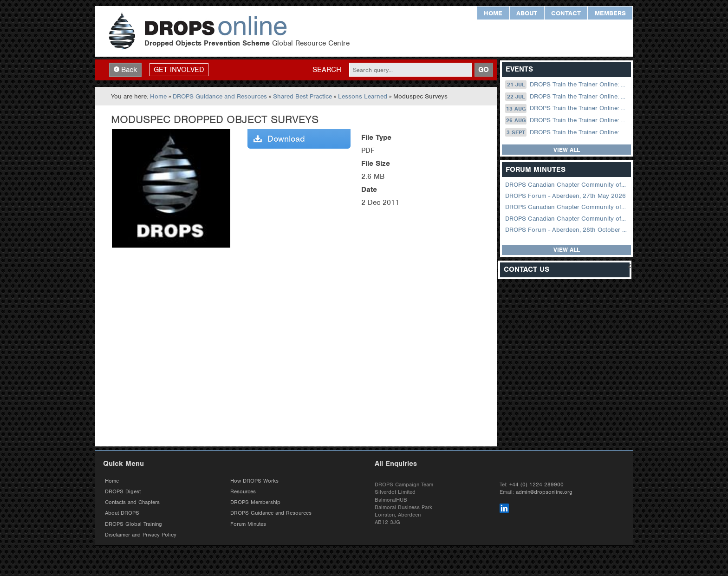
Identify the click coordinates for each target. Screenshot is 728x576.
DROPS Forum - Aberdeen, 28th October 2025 (567, 230)
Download (279, 139)
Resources (243, 491)
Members (610, 13)
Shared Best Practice (302, 96)
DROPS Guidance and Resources (220, 96)
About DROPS (122, 513)
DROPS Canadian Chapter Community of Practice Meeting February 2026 (567, 219)
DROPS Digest (123, 491)
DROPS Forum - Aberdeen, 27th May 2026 (565, 196)
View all (567, 150)
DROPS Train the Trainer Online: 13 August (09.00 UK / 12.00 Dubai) (567, 108)
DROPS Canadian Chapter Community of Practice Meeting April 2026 (567, 207)
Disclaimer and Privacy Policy (141, 535)
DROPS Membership (255, 502)
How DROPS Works (254, 481)
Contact (566, 13)
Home (493, 13)
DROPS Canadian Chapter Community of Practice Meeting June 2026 (567, 185)
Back (125, 70)
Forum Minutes (248, 524)
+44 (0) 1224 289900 (536, 484)
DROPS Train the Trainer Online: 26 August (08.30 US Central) (567, 120)
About (527, 13)
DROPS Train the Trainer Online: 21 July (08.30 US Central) (567, 85)
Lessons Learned (363, 96)
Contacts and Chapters (132, 502)
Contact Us (526, 270)
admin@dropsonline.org (544, 492)
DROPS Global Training (133, 524)
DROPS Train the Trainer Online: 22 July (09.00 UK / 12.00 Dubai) (567, 97)
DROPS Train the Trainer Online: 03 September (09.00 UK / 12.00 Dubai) (567, 132)
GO (484, 70)
